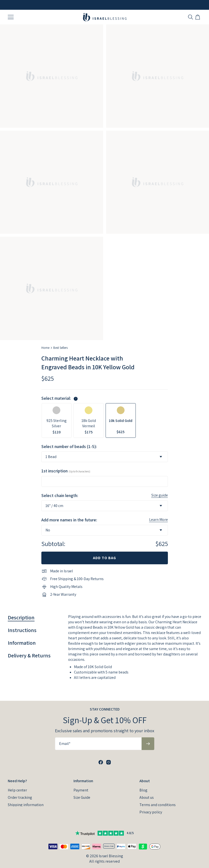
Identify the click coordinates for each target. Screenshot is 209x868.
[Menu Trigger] (11, 17)
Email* (65, 736)
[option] (57, 420)
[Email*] (98, 736)
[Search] (191, 17)
